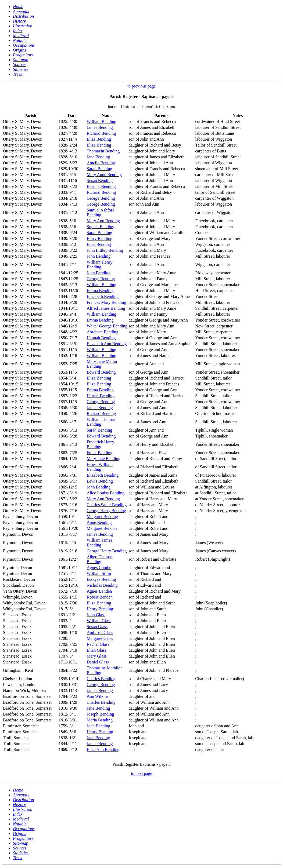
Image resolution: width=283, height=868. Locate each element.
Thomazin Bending (103, 152)
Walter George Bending (107, 327)
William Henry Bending (100, 265)
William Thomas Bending (101, 423)
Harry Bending (100, 239)
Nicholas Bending (102, 586)
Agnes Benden (99, 592)
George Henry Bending (107, 552)
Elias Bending (99, 140)
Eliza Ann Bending (103, 750)
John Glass (96, 616)
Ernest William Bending (100, 468)
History (19, 21)
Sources (20, 65)
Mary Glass (97, 657)
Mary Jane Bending (104, 459)
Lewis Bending (100, 482)
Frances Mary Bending (107, 303)
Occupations (24, 45)
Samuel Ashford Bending (101, 213)
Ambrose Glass (100, 633)
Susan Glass (97, 627)
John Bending (99, 257)
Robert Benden (100, 598)
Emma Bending (100, 291)
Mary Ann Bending (103, 222)
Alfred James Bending (106, 309)
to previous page (142, 86)
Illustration (23, 26)
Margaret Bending (103, 517)
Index (18, 31)
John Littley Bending (105, 251)
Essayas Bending (101, 580)
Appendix (21, 11)
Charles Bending (101, 679)
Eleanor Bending (101, 187)
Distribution (23, 16)
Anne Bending (99, 523)
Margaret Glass (100, 639)
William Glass (99, 621)
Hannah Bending (101, 339)
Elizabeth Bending (103, 297)
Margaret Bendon (102, 529)
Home (18, 7)
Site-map (21, 60)
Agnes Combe (99, 568)
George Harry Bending (106, 511)
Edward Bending (101, 373)
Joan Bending (99, 727)
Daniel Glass (98, 663)
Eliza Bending (99, 146)
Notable (20, 40)
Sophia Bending (101, 227)
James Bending (100, 128)
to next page (141, 774)
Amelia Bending (101, 164)
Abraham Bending (103, 333)
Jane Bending (98, 158)
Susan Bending (100, 181)
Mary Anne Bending (104, 175)
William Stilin (99, 574)
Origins (19, 50)
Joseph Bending (101, 715)
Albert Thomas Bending (100, 560)
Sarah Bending (100, 169)
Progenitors (23, 55)
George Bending (101, 199)
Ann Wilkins (98, 697)
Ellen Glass (97, 651)
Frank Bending (100, 453)
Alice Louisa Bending (106, 494)
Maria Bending (100, 721)
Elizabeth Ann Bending (107, 344)
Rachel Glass (98, 645)
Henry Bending (100, 610)
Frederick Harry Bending (101, 445)
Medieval (21, 36)
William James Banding (100, 543)
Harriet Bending (101, 397)
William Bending (102, 122)
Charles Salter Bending (107, 506)
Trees (17, 74)
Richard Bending (101, 134)
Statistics (21, 69)
